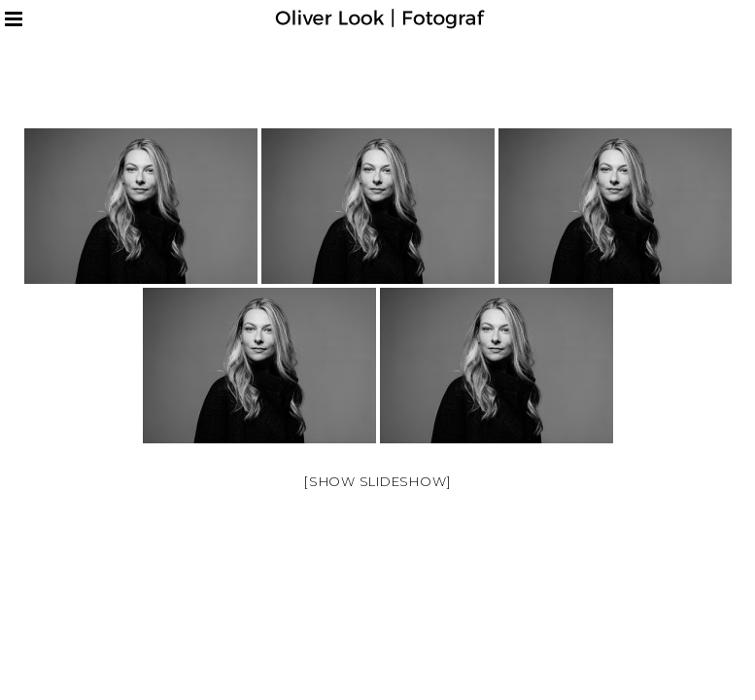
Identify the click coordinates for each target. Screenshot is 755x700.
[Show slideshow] (377, 481)
